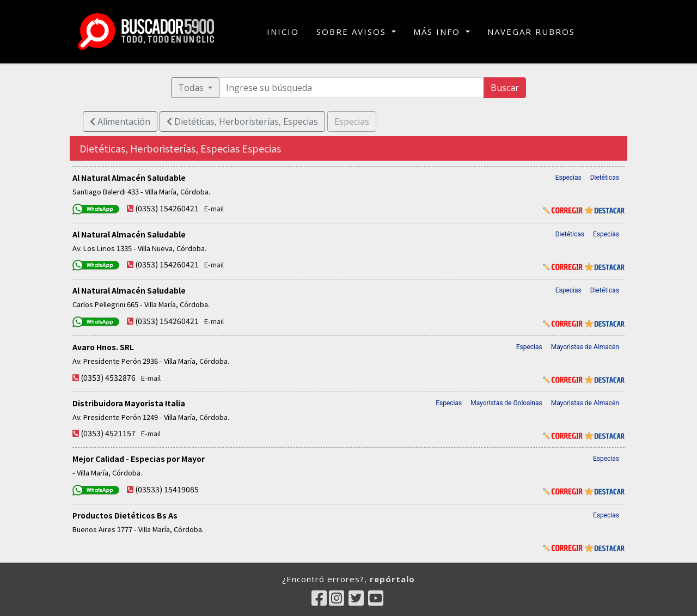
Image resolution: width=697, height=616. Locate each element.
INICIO (283, 31)
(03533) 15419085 (167, 489)
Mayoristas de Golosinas (506, 403)
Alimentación (120, 121)
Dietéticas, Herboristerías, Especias (242, 121)
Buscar (505, 88)
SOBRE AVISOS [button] (353, 32)
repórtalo (392, 579)
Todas (192, 88)
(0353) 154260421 (167, 208)
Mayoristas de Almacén (585, 347)
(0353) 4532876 (108, 377)
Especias (568, 178)
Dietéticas (605, 178)
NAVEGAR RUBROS (531, 32)
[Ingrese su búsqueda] (352, 88)
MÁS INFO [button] (438, 32)
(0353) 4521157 (108, 433)
